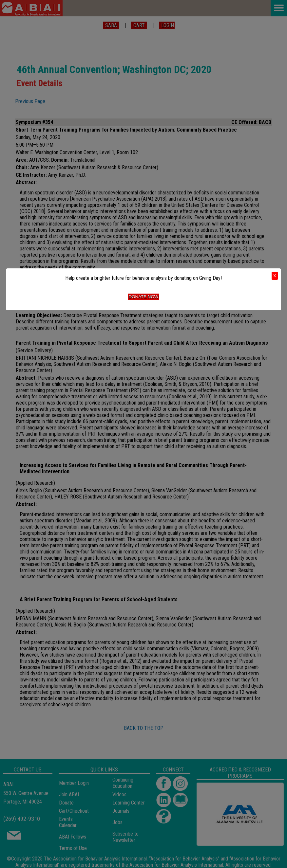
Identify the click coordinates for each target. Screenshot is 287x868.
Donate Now (144, 297)
